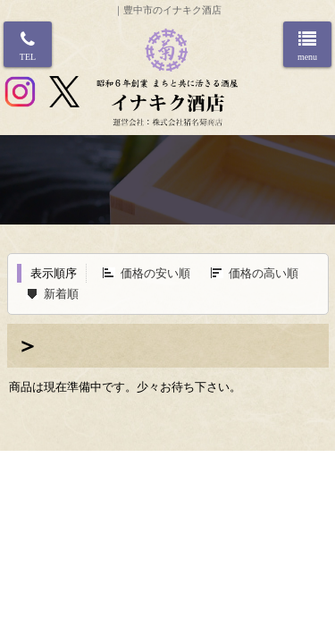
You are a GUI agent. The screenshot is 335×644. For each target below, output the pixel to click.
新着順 (61, 294)
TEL (28, 57)
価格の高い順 (264, 273)
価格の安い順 (155, 273)
